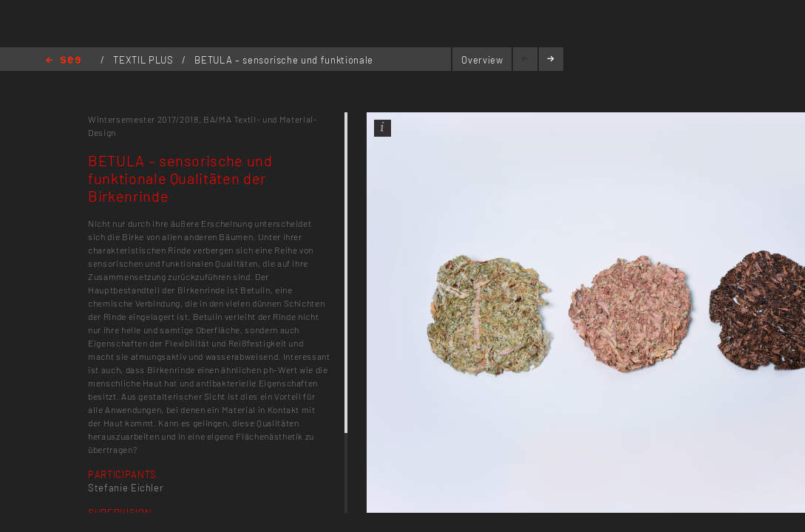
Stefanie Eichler (126, 488)
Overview (482, 60)
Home (63, 61)
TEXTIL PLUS (145, 60)
